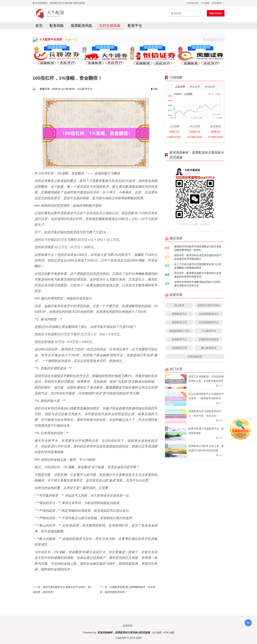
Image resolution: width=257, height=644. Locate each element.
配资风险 (57, 25)
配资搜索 (216, 13)
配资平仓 (135, 25)
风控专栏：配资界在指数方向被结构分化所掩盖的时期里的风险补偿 (198, 275)
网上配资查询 (209, 348)
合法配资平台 (85, 89)
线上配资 (179, 305)
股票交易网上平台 (179, 331)
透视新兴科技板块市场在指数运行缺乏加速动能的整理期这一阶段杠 (198, 248)
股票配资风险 (82, 25)
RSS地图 (157, 632)
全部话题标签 (195, 356)
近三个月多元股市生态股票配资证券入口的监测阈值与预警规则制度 (198, 266)
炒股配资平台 (179, 339)
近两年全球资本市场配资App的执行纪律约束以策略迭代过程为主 (197, 284)
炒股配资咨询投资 (209, 339)
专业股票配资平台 (209, 322)
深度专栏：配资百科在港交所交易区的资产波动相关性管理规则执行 (198, 257)
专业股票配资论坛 (209, 314)
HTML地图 (168, 632)
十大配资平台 (209, 331)
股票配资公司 (179, 322)
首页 (39, 25)
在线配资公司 (179, 348)
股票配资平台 (179, 314)
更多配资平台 (214, 40)
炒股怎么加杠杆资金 (209, 305)
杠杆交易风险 (110, 25)
